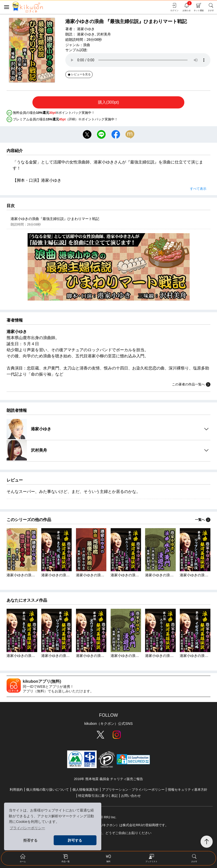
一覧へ (203, 520)
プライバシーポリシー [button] (27, 828)
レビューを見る (79, 74)
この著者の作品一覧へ (191, 384)
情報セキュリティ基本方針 (188, 790)
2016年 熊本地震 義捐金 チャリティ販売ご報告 (108, 779)
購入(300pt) (108, 102)
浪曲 (87, 45)
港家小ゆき (86, 29)
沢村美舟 (104, 34)
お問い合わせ (131, 796)
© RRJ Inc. (108, 817)
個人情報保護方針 (86, 790)
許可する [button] (75, 840)
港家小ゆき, (86, 34)
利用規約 (16, 790)
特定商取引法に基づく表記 (98, 796)
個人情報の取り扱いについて (47, 790)
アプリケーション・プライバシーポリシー (133, 790)
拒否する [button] (30, 840)
